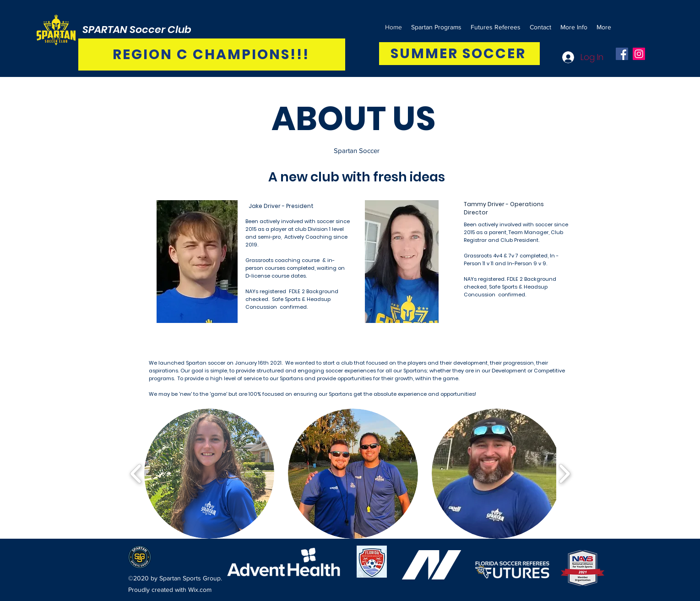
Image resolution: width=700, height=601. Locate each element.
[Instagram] (639, 54)
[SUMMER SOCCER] (459, 54)
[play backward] (136, 474)
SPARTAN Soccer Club (137, 30)
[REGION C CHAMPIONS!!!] (212, 55)
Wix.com (200, 590)
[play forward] (564, 474)
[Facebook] (622, 54)
